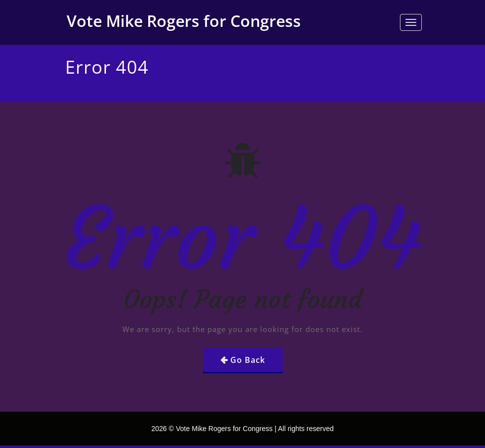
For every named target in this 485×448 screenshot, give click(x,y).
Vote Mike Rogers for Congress (184, 21)
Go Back (248, 360)
